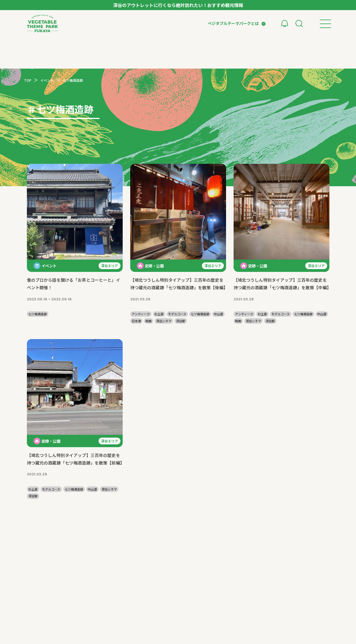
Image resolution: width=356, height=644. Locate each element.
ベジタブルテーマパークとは (233, 23)
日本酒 (136, 321)
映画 (148, 321)
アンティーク (141, 314)
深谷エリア (110, 266)
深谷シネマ (164, 321)
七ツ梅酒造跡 (38, 314)
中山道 (218, 314)
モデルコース (177, 314)
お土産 (159, 314)
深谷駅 (181, 321)
